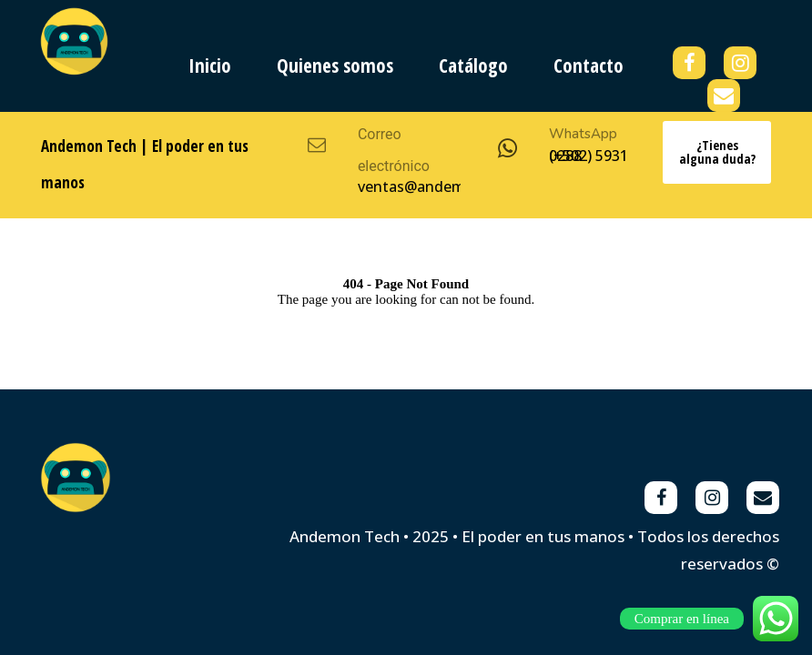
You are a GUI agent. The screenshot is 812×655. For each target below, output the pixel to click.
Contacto (589, 65)
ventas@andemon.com (437, 186)
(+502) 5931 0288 (589, 156)
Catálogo (473, 65)
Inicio (210, 65)
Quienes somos (335, 65)
